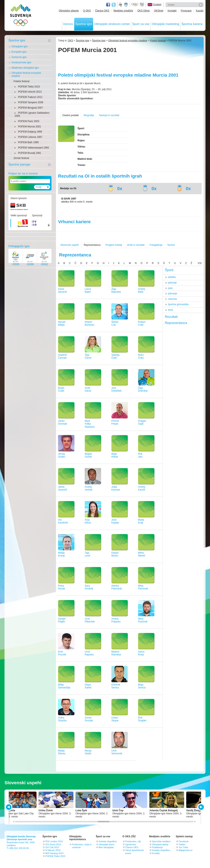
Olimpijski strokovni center (112, 24)
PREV (9, 807)
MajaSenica (142, 686)
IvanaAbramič (63, 291)
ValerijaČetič (115, 356)
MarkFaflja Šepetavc (90, 424)
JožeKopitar (115, 521)
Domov (68, 24)
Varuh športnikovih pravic (135, 852)
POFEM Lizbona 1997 (30, 137)
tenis (171, 310)
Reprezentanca (92, 245)
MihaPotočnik (143, 620)
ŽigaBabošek (116, 291)
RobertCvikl (142, 324)
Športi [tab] (169, 270)
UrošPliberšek (90, 620)
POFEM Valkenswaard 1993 (34, 148)
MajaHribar (115, 455)
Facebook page (108, 5)
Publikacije (157, 847)
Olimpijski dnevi (106, 844)
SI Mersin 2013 (53, 850)
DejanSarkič (88, 686)
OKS (70, 41)
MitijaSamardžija (64, 686)
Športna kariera (192, 24)
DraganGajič (142, 422)
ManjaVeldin (88, 752)
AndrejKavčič (142, 488)
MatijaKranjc (62, 554)
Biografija (89, 115)
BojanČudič (61, 389)
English (157, 5)
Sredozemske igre (21, 62)
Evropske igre (19, 52)
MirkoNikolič (142, 554)
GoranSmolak (89, 719)
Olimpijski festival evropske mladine (26, 74)
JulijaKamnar (116, 488)
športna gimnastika (178, 304)
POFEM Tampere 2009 (31, 102)
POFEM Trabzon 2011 (30, 97)
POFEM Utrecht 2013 (30, 92)
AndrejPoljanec (116, 620)
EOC (142, 5)
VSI (200, 263)
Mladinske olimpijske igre (25, 68)
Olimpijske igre (20, 46)
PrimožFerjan (115, 422)
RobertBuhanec (90, 324)
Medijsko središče (123, 11)
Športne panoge (19, 164)
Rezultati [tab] (171, 317)
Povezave (186, 11)
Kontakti (172, 11)
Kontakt (156, 853)
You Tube (183, 847)
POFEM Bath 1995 (28, 142)
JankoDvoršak (63, 422)
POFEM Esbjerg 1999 (30, 132)
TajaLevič (88, 554)
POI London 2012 (54, 841)
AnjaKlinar (88, 521)
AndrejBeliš (142, 291)
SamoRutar (141, 653)
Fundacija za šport (121, 5)
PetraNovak (62, 587)
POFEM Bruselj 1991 (30, 153)
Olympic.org (135, 5)
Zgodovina (131, 844)
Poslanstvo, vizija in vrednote (82, 846)
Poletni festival (21, 81)
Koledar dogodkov (108, 841)
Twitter (114, 5)
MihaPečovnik (143, 587)
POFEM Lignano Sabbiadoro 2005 (32, 114)
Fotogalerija (156, 245)
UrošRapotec (89, 653)
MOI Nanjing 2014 (54, 853)
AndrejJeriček (89, 488)
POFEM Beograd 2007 (30, 108)
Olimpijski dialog (160, 844)
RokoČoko (141, 356)
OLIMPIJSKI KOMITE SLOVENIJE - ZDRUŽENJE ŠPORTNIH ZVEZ (21, 16)
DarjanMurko (115, 554)
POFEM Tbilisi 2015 (29, 87)
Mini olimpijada (106, 847)
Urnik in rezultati (136, 245)
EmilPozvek (62, 653)
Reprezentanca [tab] (176, 323)
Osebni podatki (71, 115)
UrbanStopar (115, 719)
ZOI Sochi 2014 (53, 844)
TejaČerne (88, 356)
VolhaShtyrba (62, 719)
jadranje (172, 283)
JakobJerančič (63, 488)
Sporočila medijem (161, 841)
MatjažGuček (88, 455)
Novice (171, 245)
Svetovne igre (19, 57)
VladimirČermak (62, 356)
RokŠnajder (142, 719)
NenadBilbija (62, 324)
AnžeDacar (88, 389)
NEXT (201, 807)
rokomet (172, 299)
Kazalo (200, 11)
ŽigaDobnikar (143, 389)
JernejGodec (62, 455)
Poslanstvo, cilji (133, 841)
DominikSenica (116, 686)
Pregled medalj (114, 245)
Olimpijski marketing (165, 24)
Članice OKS (102, 11)
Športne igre (84, 24)
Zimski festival (21, 158)
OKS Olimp (144, 11)
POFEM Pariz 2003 (29, 121)
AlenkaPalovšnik (117, 587)
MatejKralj (141, 521)
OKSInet (159, 11)
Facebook (184, 841)
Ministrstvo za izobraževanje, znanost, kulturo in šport (126, 5)
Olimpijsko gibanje (69, 11)
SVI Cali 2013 (52, 847)
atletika (172, 277)
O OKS (87, 11)
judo (170, 288)
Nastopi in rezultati (109, 115)
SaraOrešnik (89, 587)
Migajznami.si (185, 850)
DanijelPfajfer (62, 620)
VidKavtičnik (63, 521)
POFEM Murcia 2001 (30, 127)
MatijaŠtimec (62, 752)
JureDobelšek (116, 389)
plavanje (173, 293)
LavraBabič (88, 291)
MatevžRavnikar (116, 653)
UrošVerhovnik (117, 752)
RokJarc (140, 455)
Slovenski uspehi (70, 245)
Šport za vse (141, 24)
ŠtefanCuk (115, 324)
